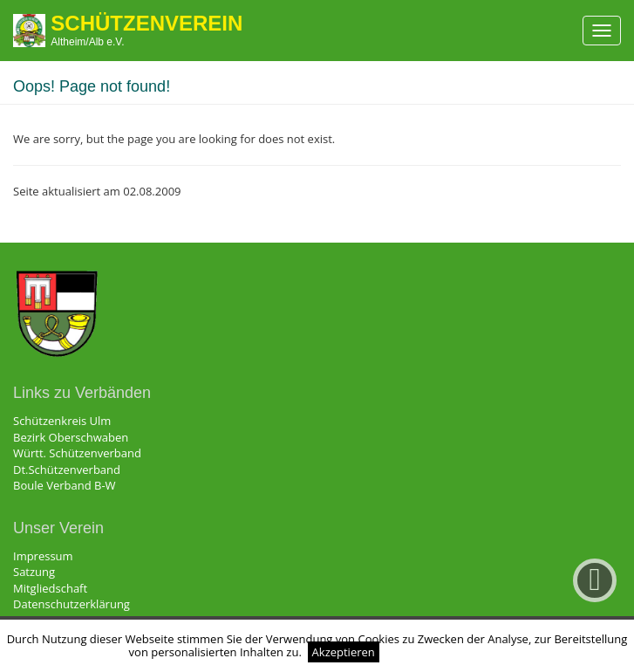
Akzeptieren (344, 652)
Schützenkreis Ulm (62, 421)
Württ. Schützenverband (77, 453)
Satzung (34, 572)
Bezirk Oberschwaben (71, 437)
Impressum (43, 556)
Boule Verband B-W (65, 485)
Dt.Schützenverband (67, 470)
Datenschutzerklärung (72, 604)
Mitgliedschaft (50, 588)
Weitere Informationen (446, 652)
